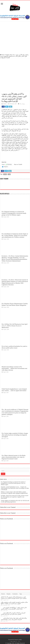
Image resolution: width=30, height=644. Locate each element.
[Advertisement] (15, 38)
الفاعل (5, 174)
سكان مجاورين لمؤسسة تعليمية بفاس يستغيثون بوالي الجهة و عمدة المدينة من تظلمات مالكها (14, 603)
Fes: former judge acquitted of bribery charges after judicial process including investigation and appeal (15, 435)
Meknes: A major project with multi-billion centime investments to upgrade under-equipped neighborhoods (14, 493)
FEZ (11, 55)
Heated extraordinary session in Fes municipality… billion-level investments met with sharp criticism (14, 368)
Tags (21, 594)
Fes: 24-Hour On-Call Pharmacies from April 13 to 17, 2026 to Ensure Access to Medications (15, 326)
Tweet (3, 164)
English (7, 55)
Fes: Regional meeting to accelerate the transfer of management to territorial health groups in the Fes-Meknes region (14, 213)
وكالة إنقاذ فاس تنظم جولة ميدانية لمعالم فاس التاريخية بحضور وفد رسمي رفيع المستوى (14, 619)
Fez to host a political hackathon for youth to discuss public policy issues (14, 347)
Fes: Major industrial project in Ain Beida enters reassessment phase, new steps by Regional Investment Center (14, 457)
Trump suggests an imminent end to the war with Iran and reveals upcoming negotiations (15, 501)
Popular (9, 594)
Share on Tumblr (18, 164)
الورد (9, 174)
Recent (3, 594)
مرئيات (23, 104)
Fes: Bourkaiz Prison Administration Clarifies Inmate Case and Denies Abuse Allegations (15, 304)
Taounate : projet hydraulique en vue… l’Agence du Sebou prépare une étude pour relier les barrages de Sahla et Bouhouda (15, 488)
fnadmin (5, 104)
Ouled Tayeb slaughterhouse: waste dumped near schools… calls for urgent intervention (14, 390)
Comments (15, 594)
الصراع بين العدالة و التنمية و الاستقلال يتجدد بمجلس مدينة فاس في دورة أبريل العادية (13, 614)
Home (2, 55)
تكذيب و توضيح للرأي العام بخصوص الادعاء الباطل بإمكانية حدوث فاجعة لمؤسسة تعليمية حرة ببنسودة (14, 598)
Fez (14, 55)
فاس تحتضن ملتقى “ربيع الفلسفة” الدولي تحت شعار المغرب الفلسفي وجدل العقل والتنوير (14, 608)
